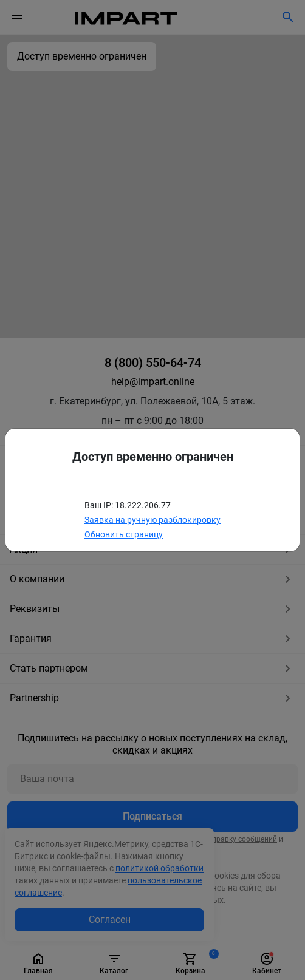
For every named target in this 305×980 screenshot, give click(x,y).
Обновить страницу (124, 534)
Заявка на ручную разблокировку (152, 520)
